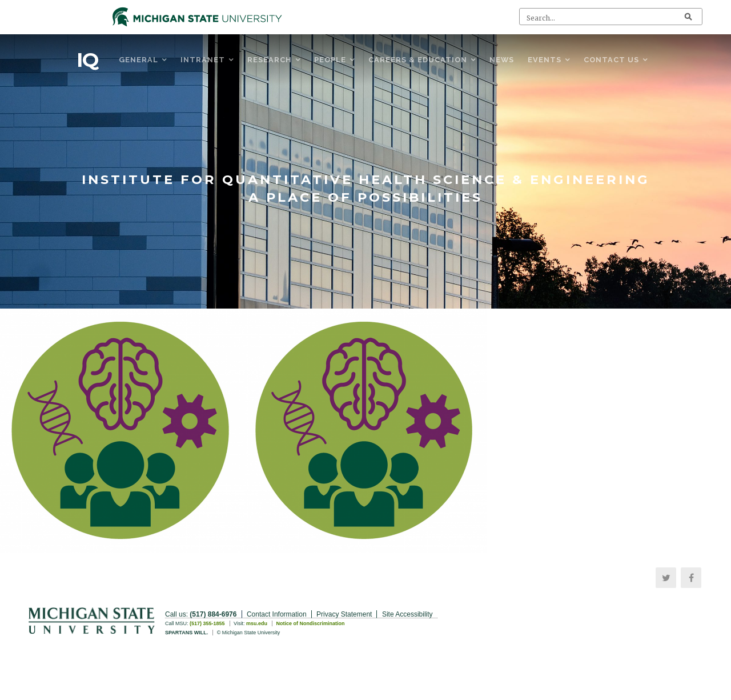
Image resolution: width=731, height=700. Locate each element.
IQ (87, 60)
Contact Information (277, 614)
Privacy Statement (344, 614)
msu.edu (257, 623)
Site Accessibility (407, 614)
